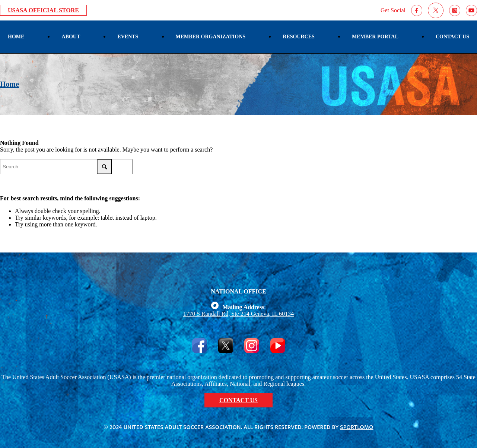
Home (9, 84)
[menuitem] (16, 37)
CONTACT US (239, 400)
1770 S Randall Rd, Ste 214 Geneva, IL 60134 (239, 314)
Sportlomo (357, 427)
